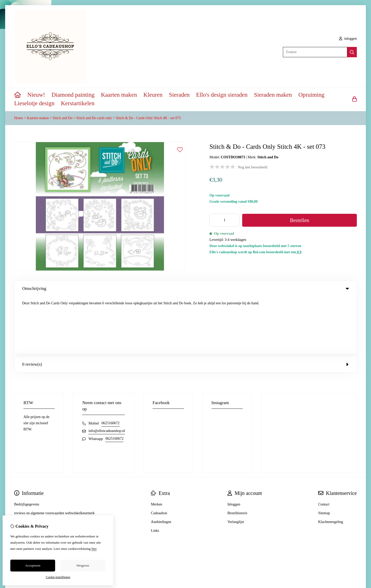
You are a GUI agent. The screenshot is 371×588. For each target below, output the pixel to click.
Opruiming (311, 95)
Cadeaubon (159, 456)
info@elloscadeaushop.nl (107, 374)
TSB (354, 552)
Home (19, 118)
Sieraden (179, 95)
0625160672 (111, 366)
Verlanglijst (236, 465)
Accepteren (33, 565)
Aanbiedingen (161, 465)
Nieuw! (36, 95)
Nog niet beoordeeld (252, 167)
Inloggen (234, 447)
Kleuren (153, 95)
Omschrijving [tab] (185, 288)
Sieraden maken (273, 95)
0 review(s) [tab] (185, 307)
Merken (157, 447)
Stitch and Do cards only (94, 118)
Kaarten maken (119, 95)
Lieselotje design (34, 103)
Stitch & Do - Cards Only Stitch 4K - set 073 (148, 118)
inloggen (348, 39)
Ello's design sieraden (222, 95)
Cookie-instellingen (58, 577)
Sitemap (324, 456)
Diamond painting (73, 95)
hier (94, 549)
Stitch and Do (62, 118)
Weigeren (83, 565)
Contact (324, 447)
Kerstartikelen (78, 103)
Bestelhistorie (237, 456)
